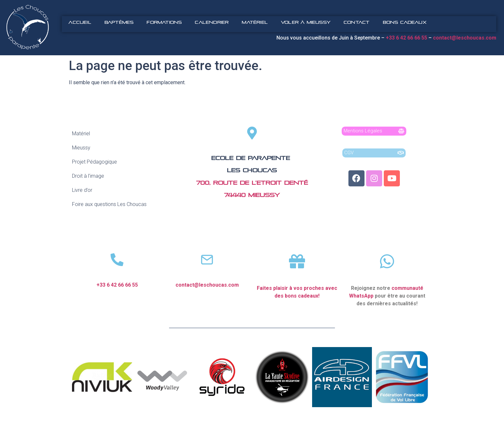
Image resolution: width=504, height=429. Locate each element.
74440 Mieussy (252, 195)
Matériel (255, 22)
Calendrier (212, 22)
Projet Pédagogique (94, 162)
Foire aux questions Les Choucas (109, 204)
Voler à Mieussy (306, 22)
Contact (356, 22)
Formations (164, 22)
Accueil (80, 22)
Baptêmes (119, 22)
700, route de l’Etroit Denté (252, 183)
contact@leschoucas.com (465, 38)
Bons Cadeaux (405, 22)
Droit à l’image (88, 176)
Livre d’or (82, 190)
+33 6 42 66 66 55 (117, 285)
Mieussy (81, 148)
